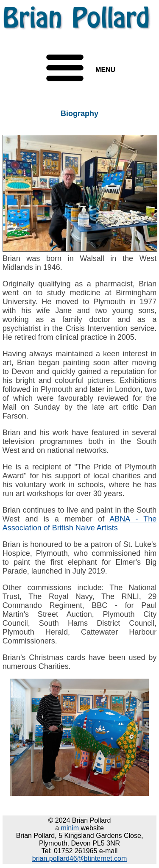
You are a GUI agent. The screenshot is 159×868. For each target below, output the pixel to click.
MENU (105, 70)
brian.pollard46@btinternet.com (79, 858)
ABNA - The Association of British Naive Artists (80, 523)
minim (70, 828)
